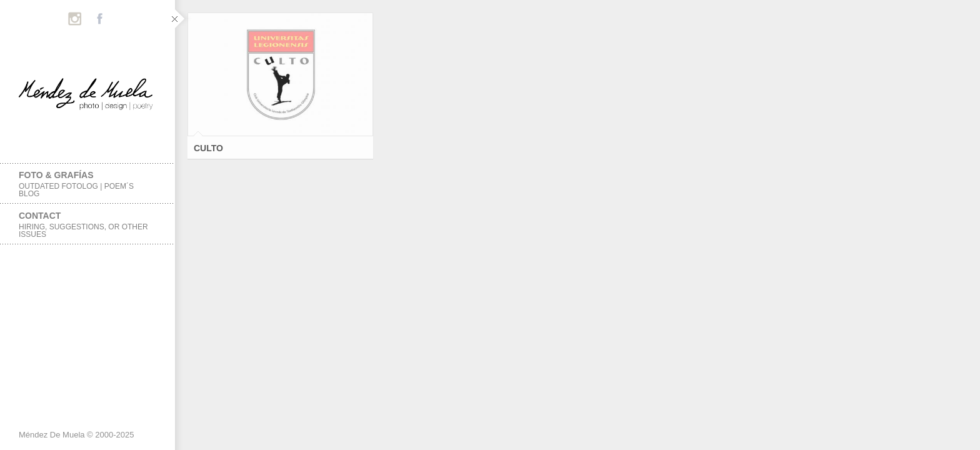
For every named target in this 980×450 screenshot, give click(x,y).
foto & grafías (87, 184)
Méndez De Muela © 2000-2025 (76, 435)
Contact (87, 225)
